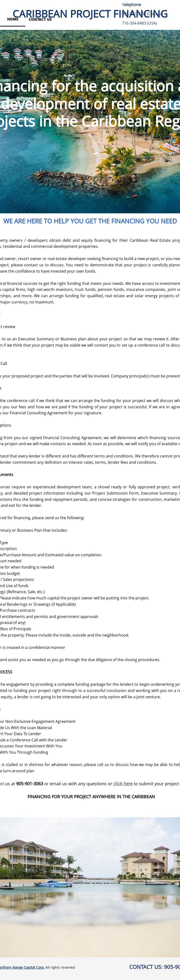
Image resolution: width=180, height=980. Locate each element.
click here (123, 784)
